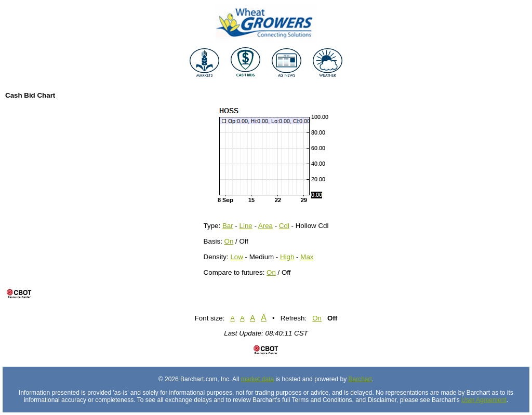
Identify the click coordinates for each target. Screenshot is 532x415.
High (287, 257)
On (229, 241)
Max (307, 257)
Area (265, 226)
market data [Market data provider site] (257, 379)
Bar (228, 226)
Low (236, 257)
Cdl (284, 226)
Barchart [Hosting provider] (360, 379)
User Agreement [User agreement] (484, 400)
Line (246, 226)
